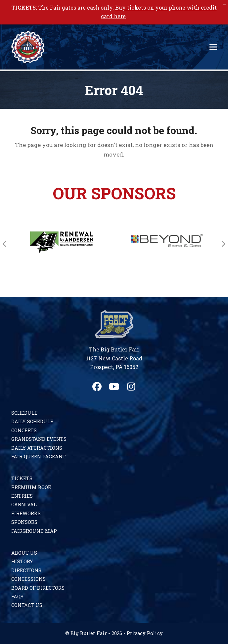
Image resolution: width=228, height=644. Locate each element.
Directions (26, 570)
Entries (22, 496)
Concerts (24, 430)
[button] (213, 47)
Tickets (22, 478)
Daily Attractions (37, 448)
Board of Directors (38, 588)
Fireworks (26, 513)
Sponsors (24, 522)
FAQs (17, 597)
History (22, 561)
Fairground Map (34, 531)
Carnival (24, 505)
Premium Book (31, 487)
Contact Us (27, 605)
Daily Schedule (32, 421)
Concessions (28, 579)
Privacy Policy (145, 633)
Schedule (24, 413)
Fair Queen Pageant (39, 457)
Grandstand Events (39, 439)
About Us (24, 553)
